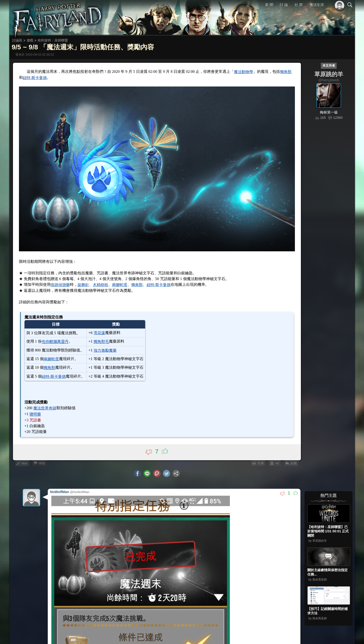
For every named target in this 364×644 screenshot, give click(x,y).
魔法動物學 (244, 72)
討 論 (284, 5)
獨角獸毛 (101, 342)
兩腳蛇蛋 (120, 285)
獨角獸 (286, 72)
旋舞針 (83, 285)
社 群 (299, 5)
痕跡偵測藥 (60, 285)
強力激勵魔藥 (105, 350)
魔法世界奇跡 (45, 408)
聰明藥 (35, 414)
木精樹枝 (101, 285)
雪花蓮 (99, 333)
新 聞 (269, 5)
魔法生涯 (317, 5)
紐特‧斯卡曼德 (35, 78)
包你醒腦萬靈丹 (55, 342)
